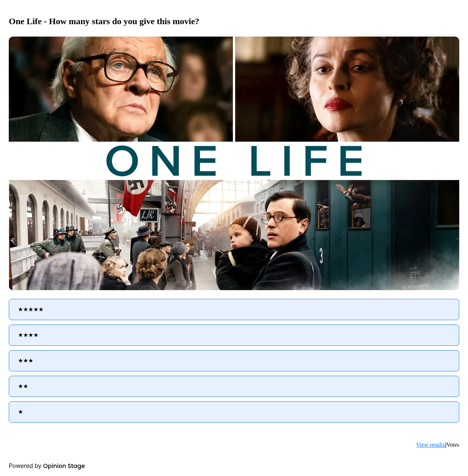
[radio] (234, 310)
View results (431, 445)
